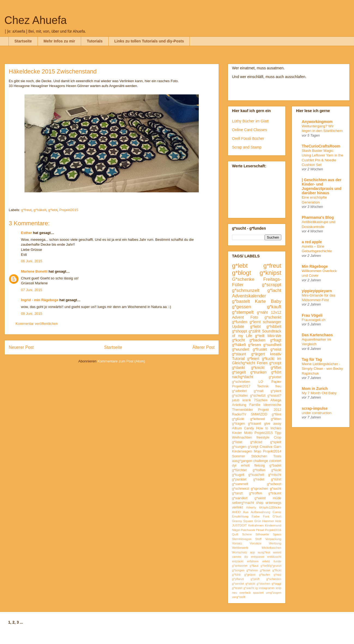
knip (279, 588)
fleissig (260, 466)
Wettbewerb (240, 548)
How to (262, 428)
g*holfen (259, 470)
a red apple (312, 242)
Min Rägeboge (315, 266)
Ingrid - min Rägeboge (40, 300)
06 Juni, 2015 (32, 261)
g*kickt (276, 470)
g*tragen (239, 424)
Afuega (276, 400)
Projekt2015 (69, 210)
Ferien (262, 363)
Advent (238, 317)
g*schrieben (241, 382)
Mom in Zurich (315, 389)
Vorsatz (237, 543)
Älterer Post (204, 347)
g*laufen (265, 575)
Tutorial (238, 359)
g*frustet (260, 349)
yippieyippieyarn (317, 291)
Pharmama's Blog (318, 217)
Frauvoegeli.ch (314, 320)
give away (273, 424)
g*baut (254, 566)
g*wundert (241, 349)
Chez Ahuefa (36, 20)
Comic (277, 512)
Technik (263, 386)
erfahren (253, 561)
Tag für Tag (312, 359)
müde (277, 498)
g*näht (262, 312)
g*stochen (264, 584)
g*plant (276, 391)
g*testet (237, 588)
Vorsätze (256, 543)
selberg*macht (243, 503)
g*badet (275, 466)
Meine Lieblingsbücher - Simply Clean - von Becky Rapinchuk (322, 369)
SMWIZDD (259, 414)
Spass (277, 534)
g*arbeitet (239, 391)
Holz (278, 521)
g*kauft (274, 307)
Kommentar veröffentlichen (37, 324)
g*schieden (274, 579)
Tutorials (95, 41)
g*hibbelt (274, 326)
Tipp (278, 433)
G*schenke (243, 279)
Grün (258, 521)
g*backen (257, 340)
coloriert (275, 461)
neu (235, 593)
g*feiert (253, 359)
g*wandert (240, 498)
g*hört (276, 372)
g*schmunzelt (246, 290)
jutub (236, 400)
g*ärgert (258, 354)
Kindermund (273, 525)
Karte (260, 301)
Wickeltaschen (271, 548)
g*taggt (277, 584)
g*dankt (238, 368)
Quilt (235, 534)
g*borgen (238, 570)
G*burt (277, 516)
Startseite (23, 41)
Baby (276, 301)
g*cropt (275, 363)
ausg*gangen (242, 461)
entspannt (257, 557)
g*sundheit (272, 345)
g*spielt (276, 442)
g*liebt (255, 326)
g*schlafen (240, 396)
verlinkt (237, 507)
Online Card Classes (249, 130)
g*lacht (274, 290)
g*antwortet (240, 566)
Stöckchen (259, 456)
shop (260, 503)
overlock (245, 593)
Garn (277, 447)
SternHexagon (242, 539)
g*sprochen (260, 489)
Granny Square (242, 521)
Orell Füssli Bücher (248, 138)
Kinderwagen (242, 451)
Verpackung (273, 539)
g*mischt (275, 475)
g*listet (237, 442)
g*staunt (239, 354)
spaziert (258, 593)
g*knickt (258, 368)
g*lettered (258, 419)
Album (237, 428)
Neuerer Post (21, 347)
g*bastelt (241, 301)
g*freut (26, 210)
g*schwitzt (258, 396)
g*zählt (254, 331)
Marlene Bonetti (34, 271)
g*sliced (256, 442)
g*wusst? (274, 396)
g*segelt (239, 372)
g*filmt (277, 414)
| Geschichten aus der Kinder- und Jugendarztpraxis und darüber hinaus (322, 186)
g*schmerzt (241, 489)
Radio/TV (239, 414)
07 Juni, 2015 (32, 290)
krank (247, 400)
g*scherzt (274, 484)
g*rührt (276, 479)
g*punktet (239, 479)
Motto (248, 433)
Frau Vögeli (312, 315)
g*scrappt (272, 285)
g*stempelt (243, 312)
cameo (237, 557)
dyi (234, 466)
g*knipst (270, 273)
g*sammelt (240, 484)
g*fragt (276, 340)
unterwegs (273, 503)
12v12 (276, 312)
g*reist (276, 349)
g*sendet (238, 584)
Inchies (276, 428)
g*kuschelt (256, 475)
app (253, 552)
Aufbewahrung (261, 512)
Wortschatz (240, 552)
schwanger (272, 322)
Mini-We (274, 336)
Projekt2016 (273, 530)
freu (278, 386)
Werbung (275, 543)
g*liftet (276, 368)
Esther (26, 233)
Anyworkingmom (317, 122)
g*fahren (252, 570)
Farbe (256, 516)
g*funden (240, 322)
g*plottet (275, 377)
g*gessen (242, 307)
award (277, 552)
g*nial (277, 575)
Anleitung (239, 405)
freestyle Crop (269, 437)
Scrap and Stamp (247, 147)
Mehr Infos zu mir (59, 41)
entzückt (238, 561)
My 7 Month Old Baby (319, 393)
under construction (317, 413)
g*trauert (254, 424)
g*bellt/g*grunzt (271, 566)
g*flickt (277, 570)
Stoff (258, 539)
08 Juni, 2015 (32, 314)
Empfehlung (240, 516)
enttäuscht (274, 557)
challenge (261, 461)
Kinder (237, 433)
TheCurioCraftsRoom (321, 146)
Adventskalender (249, 296)
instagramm (267, 588)
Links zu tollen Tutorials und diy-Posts (149, 41)
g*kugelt (238, 475)
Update (238, 326)
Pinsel (260, 530)
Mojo (257, 451)
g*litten (276, 419)
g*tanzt (237, 493)
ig (257, 588)
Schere (247, 534)
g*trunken (258, 372)
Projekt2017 (241, 386)
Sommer (239, 456)
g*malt (259, 391)
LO (261, 382)
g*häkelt (40, 210)
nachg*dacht (243, 377)
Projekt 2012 (270, 410)
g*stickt (250, 584)
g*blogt (242, 273)
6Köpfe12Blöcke (270, 507)
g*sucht (276, 489)
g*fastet (265, 570)
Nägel (236, 530)
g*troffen (256, 493)
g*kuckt (268, 359)
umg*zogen (274, 593)
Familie (255, 405)
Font (266, 516)
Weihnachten (242, 437)
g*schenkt (273, 317)
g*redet (259, 479)
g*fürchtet (239, 470)
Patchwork (248, 530)
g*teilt (260, 336)
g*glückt (238, 419)
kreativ (276, 354)
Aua (246, 512)
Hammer (268, 521)
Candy (249, 428)
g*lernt (255, 322)
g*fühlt (236, 575)
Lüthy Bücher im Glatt (250, 121)
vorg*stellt (239, 597)
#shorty (251, 507)
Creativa (266, 447)
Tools (277, 456)
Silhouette (262, 534)
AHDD (236, 512)
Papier (276, 382)
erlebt (266, 561)
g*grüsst (250, 575)
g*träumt (275, 493)
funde (277, 561)
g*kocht (238, 340)
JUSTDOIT (239, 525)
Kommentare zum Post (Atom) (121, 361)
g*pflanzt (238, 579)
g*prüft (255, 579)
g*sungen (239, 447)
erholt (245, 466)
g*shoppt (239, 331)
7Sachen (261, 400)
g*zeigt (253, 447)
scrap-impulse (315, 408)
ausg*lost (264, 552)
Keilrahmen (256, 525)
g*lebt (53, 210)
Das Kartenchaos (317, 335)
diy (246, 557)
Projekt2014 (272, 451)
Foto (254, 317)
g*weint (260, 498)
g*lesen (254, 345)
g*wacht (249, 588)
